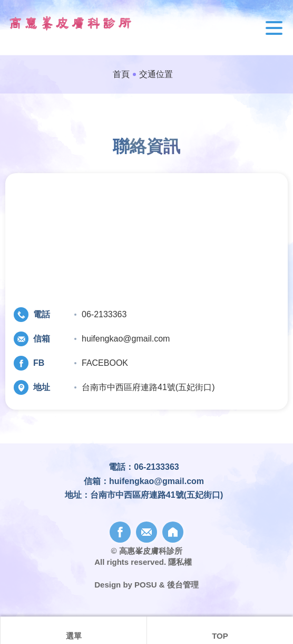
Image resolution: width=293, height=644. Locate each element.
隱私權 (180, 562)
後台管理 (183, 585)
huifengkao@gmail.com (126, 339)
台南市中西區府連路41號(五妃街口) (148, 387)
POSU (146, 585)
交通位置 (156, 74)
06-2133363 (104, 314)
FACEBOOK (105, 363)
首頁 (121, 74)
